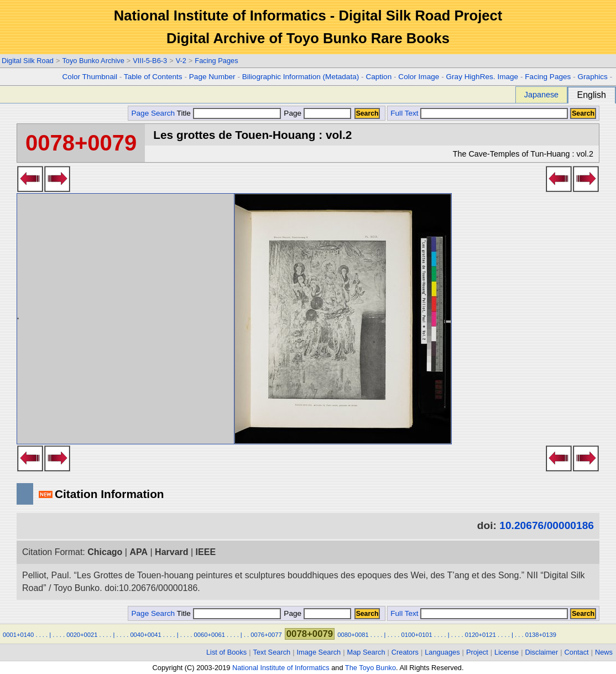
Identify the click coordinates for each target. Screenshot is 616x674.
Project (477, 652)
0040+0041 (145, 635)
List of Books (226, 652)
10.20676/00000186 (547, 525)
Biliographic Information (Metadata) (301, 77)
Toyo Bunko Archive (93, 61)
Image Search (319, 652)
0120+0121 (481, 635)
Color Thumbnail (90, 77)
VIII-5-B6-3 (150, 61)
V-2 (181, 61)
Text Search (272, 652)
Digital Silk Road (28, 61)
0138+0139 (541, 635)
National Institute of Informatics (281, 668)
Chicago (105, 552)
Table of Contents (153, 77)
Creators (405, 652)
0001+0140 (18, 635)
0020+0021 (82, 635)
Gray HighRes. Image (482, 77)
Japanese (541, 95)
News (604, 652)
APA (139, 552)
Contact (577, 652)
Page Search (153, 113)
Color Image (419, 77)
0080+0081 (353, 635)
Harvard (171, 552)
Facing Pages (216, 61)
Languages (442, 652)
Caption (379, 77)
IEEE (206, 552)
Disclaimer (542, 652)
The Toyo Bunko (370, 668)
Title (229, 113)
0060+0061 (210, 635)
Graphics (592, 77)
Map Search (366, 652)
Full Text (404, 113)
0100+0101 (417, 635)
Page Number (212, 77)
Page (317, 113)
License (507, 652)
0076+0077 (266, 635)
